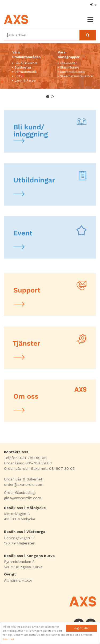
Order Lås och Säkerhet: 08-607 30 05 (39, 468)
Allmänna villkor (18, 580)
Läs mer (9, 639)
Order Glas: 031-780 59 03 (28, 463)
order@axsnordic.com (24, 484)
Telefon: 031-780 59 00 (25, 458)
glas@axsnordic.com (23, 498)
